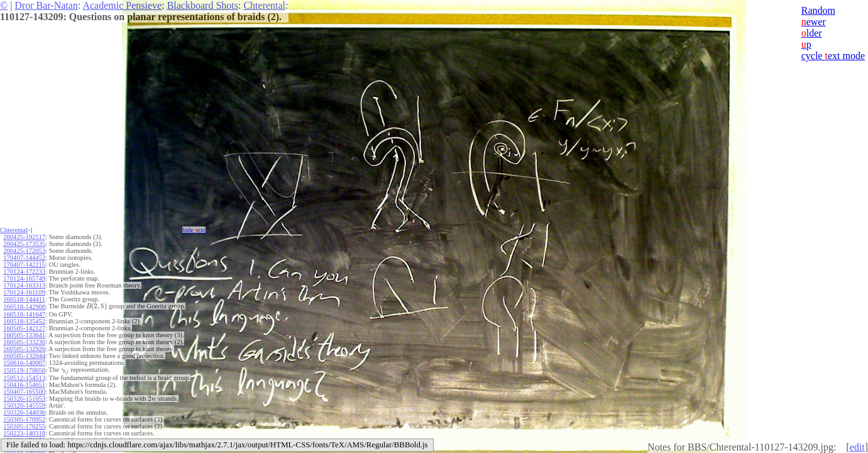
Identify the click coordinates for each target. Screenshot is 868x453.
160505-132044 (24, 356)
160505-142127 (24, 328)
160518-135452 (24, 321)
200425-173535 (24, 244)
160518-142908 (24, 307)
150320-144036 (24, 412)
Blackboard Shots (203, 5)
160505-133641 (24, 335)
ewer (814, 22)
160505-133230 (24, 342)
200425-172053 (24, 251)
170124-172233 (24, 271)
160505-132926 (24, 349)
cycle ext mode (833, 56)
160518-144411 (24, 299)
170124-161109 (24, 292)
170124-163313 (24, 285)
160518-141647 (24, 314)
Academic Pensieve (122, 5)
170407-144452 (24, 258)
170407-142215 (24, 265)
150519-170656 (24, 370)
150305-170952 (24, 419)
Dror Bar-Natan (46, 5)
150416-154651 (24, 385)
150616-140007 (24, 363)
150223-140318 (24, 433)
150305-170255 (24, 426)
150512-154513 (24, 378)
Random (818, 10)
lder (812, 33)
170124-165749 (24, 278)
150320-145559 (24, 405)
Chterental (264, 5)
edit (857, 447)
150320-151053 (24, 399)
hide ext (194, 230)
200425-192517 (24, 237)
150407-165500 (24, 392)
